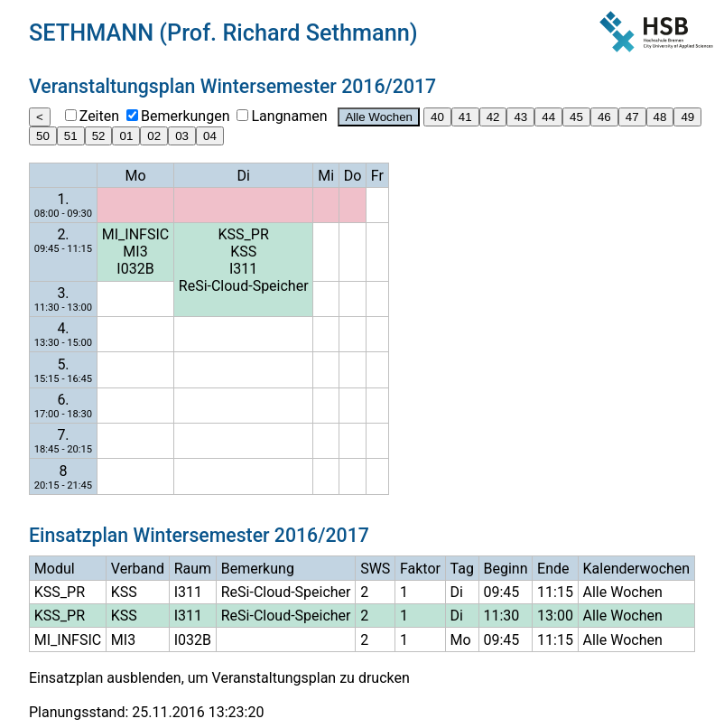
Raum (193, 569)
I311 (243, 269)
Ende (553, 569)
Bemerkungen (185, 116)
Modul (55, 569)
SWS (375, 569)
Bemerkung (258, 569)
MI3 (135, 252)
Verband (138, 569)
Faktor (420, 569)
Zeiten (99, 116)
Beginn (505, 569)
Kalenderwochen (637, 569)
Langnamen (289, 116)
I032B (135, 269)
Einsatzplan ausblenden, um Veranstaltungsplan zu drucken (219, 678)
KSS (243, 252)
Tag (462, 569)
